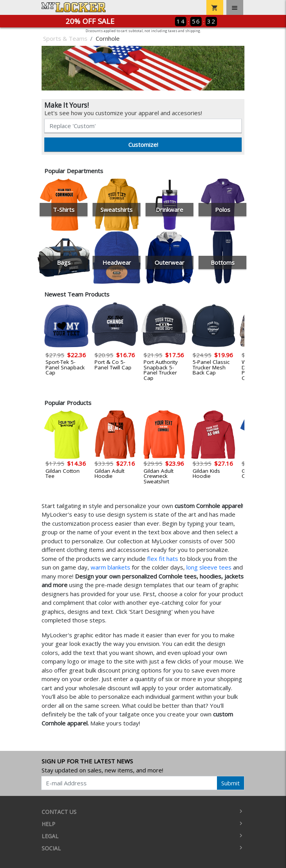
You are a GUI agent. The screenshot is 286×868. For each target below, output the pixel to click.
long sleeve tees (209, 567)
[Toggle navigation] (235, 7)
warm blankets (110, 567)
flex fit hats (163, 559)
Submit (230, 783)
